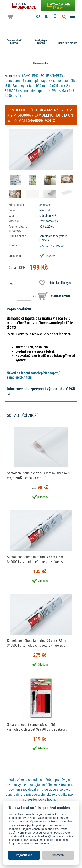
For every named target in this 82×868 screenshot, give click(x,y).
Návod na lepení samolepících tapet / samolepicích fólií (33, 375)
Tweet (12, 283)
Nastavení (58, 855)
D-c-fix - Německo (51, 245)
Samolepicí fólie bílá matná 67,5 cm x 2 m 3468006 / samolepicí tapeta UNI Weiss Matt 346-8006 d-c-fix (40, 91)
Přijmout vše (24, 855)
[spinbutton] (22, 296)
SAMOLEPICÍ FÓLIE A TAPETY (43, 76)
